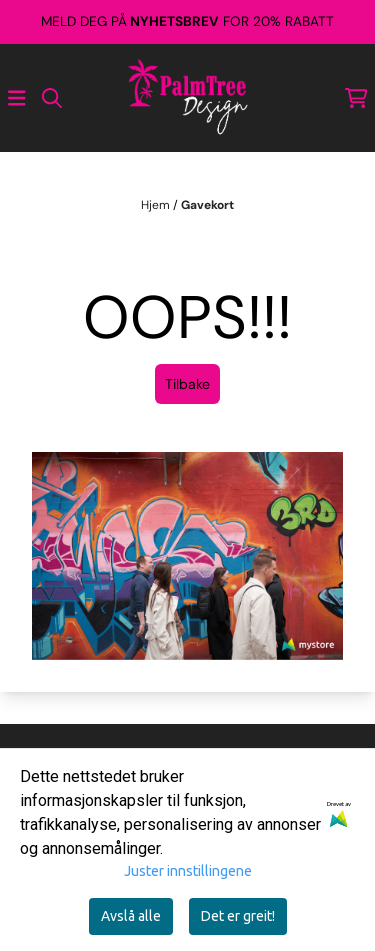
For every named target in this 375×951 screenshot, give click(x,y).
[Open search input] (52, 98)
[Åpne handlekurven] (356, 98)
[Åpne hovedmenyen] (17, 98)
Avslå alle (131, 916)
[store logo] (188, 98)
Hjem (157, 205)
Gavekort (207, 205)
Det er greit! (238, 916)
